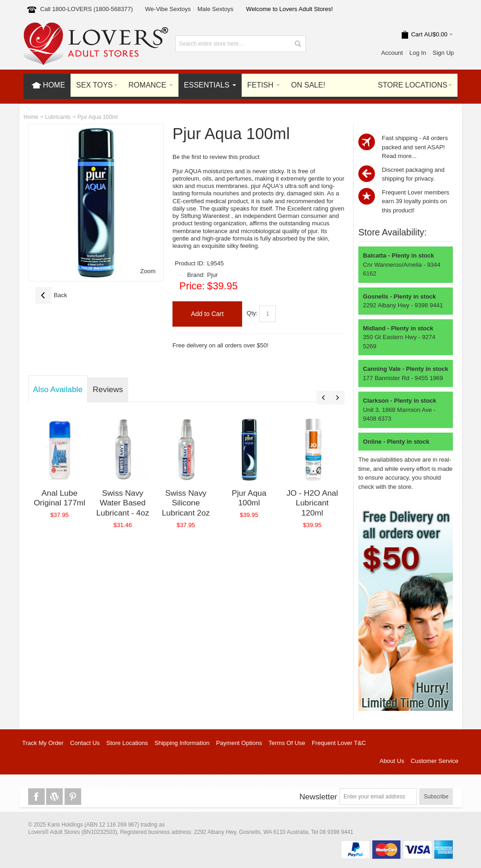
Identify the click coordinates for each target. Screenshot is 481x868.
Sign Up (443, 53)
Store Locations (127, 743)
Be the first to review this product (216, 157)
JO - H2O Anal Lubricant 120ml (312, 503)
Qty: (252, 314)
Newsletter (318, 797)
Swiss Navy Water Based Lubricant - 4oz (123, 503)
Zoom (148, 271)
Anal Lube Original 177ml (59, 498)
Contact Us (85, 743)
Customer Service (435, 761)
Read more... (399, 156)
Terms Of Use (287, 743)
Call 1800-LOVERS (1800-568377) (86, 9)
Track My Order (43, 743)
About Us (392, 761)
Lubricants (58, 117)
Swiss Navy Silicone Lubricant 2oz (186, 503)
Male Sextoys (215, 9)
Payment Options (239, 743)
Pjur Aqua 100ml (249, 498)
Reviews (108, 389)
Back (51, 295)
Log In (418, 53)
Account (392, 53)
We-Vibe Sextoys (168, 9)
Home (31, 117)
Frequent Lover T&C (339, 743)
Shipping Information (182, 743)
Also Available (58, 389)
